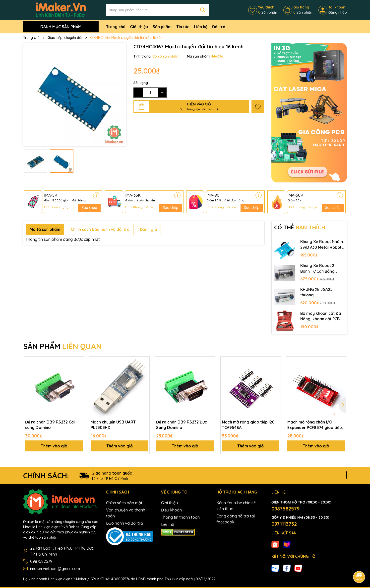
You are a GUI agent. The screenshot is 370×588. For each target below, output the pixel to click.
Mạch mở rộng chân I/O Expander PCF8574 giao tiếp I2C (315, 425)
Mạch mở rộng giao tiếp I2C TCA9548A (248, 425)
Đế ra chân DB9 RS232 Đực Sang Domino (182, 425)
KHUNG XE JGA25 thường (316, 292)
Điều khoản (171, 510)
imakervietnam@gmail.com (55, 569)
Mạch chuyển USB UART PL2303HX (113, 425)
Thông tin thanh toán (180, 517)
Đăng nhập (338, 12)
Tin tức (183, 27)
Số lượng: (141, 83)
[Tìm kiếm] (203, 10)
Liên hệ (201, 27)
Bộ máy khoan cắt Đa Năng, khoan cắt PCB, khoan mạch (321, 316)
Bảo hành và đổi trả (124, 523)
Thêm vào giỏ (54, 446)
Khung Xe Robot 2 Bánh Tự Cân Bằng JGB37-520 (317, 268)
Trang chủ (116, 27)
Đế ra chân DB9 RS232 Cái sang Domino (50, 425)
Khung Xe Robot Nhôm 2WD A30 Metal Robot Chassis (322, 245)
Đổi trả (219, 27)
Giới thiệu (139, 27)
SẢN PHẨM (62, 346)
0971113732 (284, 524)
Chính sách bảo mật (124, 503)
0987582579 (41, 561)
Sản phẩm (162, 27)
